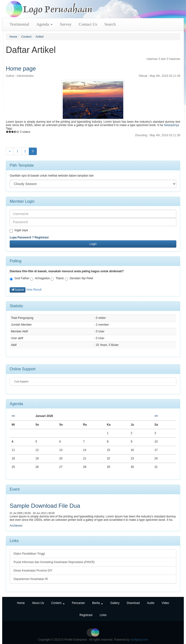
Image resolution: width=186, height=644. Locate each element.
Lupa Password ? (22, 237)
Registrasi (42, 237)
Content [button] (58, 603)
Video (165, 603)
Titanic (57, 279)
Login (93, 244)
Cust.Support (21, 382)
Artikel (39, 37)
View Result (34, 290)
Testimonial (19, 24)
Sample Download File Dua (45, 506)
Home (13, 37)
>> (156, 416)
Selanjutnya (171, 125)
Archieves (16, 526)
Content (26, 37)
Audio (151, 603)
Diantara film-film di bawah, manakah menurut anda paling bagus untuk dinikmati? (67, 271)
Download (133, 603)
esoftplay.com (139, 640)
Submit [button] (18, 290)
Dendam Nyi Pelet (79, 279)
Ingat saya (19, 231)
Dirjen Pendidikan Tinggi (29, 554)
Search (110, 24)
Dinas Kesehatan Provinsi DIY (33, 571)
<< (13, 416)
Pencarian (78, 603)
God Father (19, 279)
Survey (66, 24)
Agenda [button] (44, 24)
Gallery (115, 603)
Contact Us (88, 24)
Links (103, 615)
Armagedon (40, 279)
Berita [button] (98, 603)
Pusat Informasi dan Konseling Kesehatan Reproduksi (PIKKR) (54, 562)
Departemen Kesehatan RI (31, 579)
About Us (38, 603)
